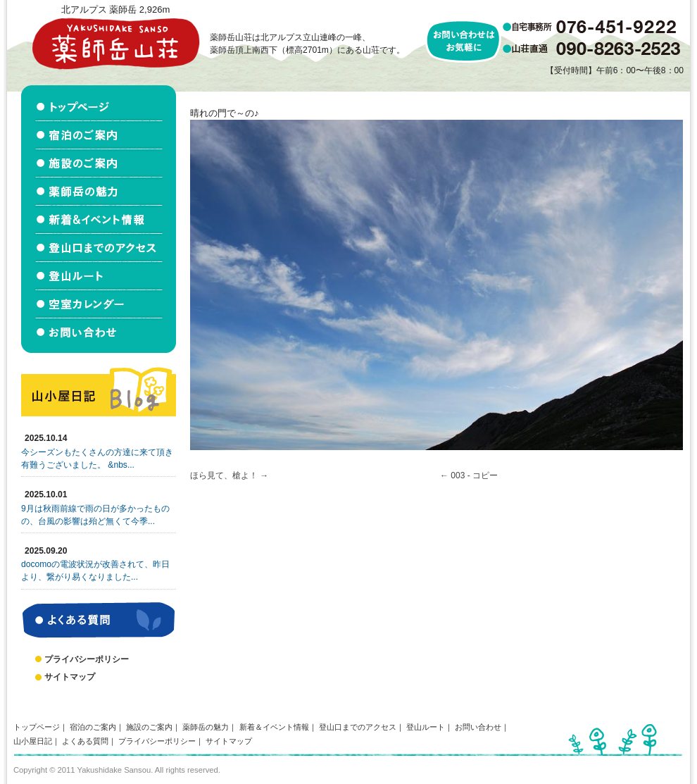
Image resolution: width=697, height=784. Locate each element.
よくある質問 (85, 741)
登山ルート (426, 727)
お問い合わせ (478, 727)
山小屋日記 (33, 741)
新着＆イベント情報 (274, 727)
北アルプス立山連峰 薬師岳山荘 (115, 43)
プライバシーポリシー (87, 659)
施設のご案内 (149, 727)
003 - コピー (474, 475)
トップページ (37, 727)
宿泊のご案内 (93, 727)
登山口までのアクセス (358, 727)
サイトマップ (70, 677)
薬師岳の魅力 (206, 727)
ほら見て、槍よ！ (224, 475)
